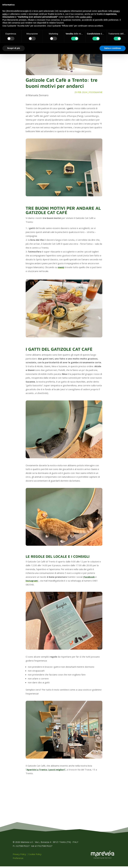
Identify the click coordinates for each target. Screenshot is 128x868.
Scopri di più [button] (14, 48)
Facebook (89, 579)
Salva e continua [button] (113, 48)
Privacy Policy (19, 856)
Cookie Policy (35, 856)
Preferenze (18, 860)
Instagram (32, 582)
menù (61, 269)
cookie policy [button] (86, 17)
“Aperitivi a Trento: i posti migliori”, (46, 771)
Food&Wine (96, 94)
